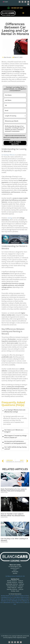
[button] (23, 13)
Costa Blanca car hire (7, 597)
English (5, 2)
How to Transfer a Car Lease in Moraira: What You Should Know (13, 515)
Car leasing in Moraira (8, 155)
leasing (10, 218)
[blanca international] (15, 618)
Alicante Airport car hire (7, 596)
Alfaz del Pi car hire (15, 599)
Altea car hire (25, 599)
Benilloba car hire (17, 601)
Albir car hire (5, 599)
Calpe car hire (19, 602)
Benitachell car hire (9, 602)
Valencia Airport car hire (22, 596)
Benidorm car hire (6, 601)
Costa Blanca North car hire (21, 597)
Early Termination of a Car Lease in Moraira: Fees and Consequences (14, 490)
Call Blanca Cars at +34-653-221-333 (15, 576)
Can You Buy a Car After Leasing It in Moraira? (14, 540)
